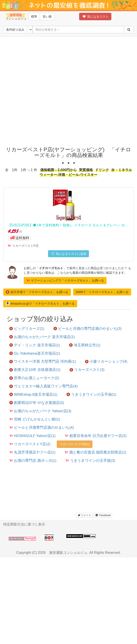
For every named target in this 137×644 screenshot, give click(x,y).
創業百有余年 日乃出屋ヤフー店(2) (96, 436)
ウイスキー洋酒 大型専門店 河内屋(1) (43, 361)
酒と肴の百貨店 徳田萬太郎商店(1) (95, 452)
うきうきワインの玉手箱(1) (91, 395)
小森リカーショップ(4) (106, 361)
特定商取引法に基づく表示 (24, 524)
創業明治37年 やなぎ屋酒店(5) (37, 403)
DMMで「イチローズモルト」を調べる (102, 292)
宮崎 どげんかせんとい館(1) (35, 419)
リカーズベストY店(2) (30, 444)
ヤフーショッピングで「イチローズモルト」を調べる (65, 280)
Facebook (103, 515)
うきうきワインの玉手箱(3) (90, 461)
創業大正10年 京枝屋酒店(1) (35, 370)
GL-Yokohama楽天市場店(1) (35, 353)
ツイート (84, 515)
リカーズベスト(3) (87, 370)
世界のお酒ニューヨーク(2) (34, 378)
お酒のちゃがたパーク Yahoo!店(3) (40, 411)
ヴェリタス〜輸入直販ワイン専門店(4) (43, 386)
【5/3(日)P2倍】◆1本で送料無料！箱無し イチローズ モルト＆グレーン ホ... (68, 225)
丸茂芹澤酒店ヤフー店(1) (32, 452)
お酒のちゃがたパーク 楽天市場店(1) (42, 337)
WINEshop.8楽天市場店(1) (33, 395)
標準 (34, 17)
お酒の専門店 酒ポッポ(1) (33, 461)
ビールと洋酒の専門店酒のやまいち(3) (88, 329)
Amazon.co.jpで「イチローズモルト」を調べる (40, 304)
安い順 (47, 17)
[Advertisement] (50, 91)
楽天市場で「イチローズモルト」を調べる (37, 292)
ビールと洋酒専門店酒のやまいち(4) (42, 428)
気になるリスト (95, 17)
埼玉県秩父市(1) (85, 345)
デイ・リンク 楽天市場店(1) (35, 345)
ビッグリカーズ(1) (27, 329)
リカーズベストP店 (25, 246)
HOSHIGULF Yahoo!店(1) (33, 436)
